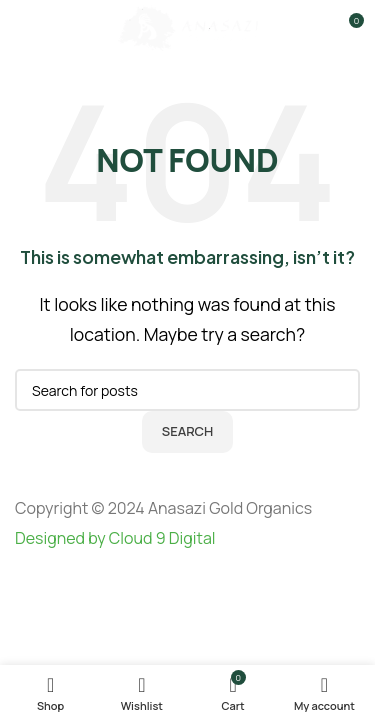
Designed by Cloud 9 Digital (115, 538)
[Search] (187, 390)
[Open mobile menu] (18, 28)
